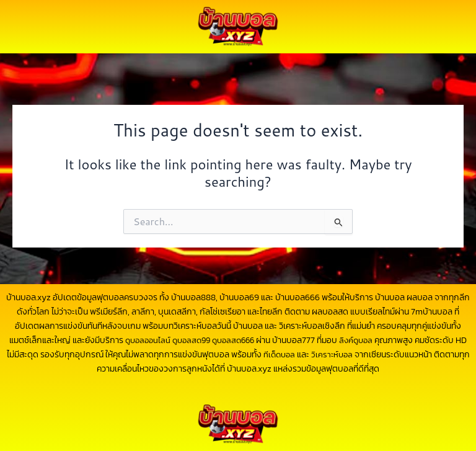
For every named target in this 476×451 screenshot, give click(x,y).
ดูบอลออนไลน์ (149, 340)
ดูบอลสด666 (242, 340)
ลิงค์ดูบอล (368, 340)
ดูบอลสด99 (196, 340)
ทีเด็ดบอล (303, 355)
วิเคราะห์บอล (358, 355)
